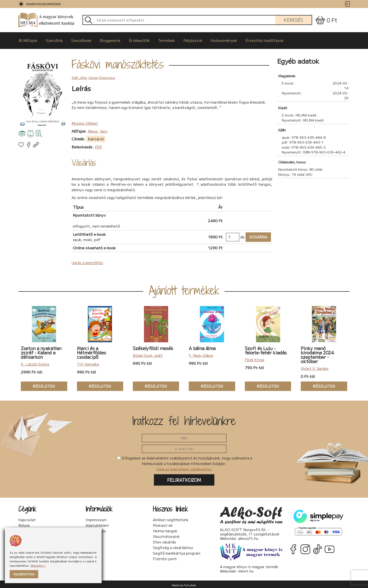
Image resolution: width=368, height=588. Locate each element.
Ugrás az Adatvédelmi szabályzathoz (184, 468)
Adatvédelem (97, 524)
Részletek (38, 385)
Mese (93, 129)
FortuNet (190, 583)
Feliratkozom (184, 478)
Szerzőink (53, 40)
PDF (99, 145)
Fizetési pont (165, 557)
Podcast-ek (163, 524)
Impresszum (96, 518)
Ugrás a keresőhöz (87, 261)
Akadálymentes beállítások (43, 3)
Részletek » (38, 565)
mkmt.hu (246, 569)
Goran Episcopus (102, 76)
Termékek (161, 40)
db (242, 235)
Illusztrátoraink (166, 535)
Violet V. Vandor (315, 367)
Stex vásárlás (165, 541)
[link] (21, 4)
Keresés (293, 20)
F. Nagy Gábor (201, 354)
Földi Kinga (255, 358)
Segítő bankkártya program (177, 552)
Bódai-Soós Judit (148, 354)
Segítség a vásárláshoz (173, 546)
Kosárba (256, 235)
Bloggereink (106, 40)
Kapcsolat (27, 518)
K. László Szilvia (35, 363)
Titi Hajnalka (88, 363)
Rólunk (24, 524)
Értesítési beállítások (255, 40)
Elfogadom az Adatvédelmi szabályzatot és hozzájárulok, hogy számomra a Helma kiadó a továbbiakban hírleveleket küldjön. (185, 462)
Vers (104, 129)
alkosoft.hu (248, 537)
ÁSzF (90, 535)
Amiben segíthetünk (171, 518)
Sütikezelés (96, 529)
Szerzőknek (79, 40)
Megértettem (24, 574)
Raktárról (96, 137)
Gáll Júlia (79, 76)
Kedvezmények (216, 40)
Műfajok (28, 40)
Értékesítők (135, 40)
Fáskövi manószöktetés (118, 63)
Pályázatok (186, 40)
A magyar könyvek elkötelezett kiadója (46, 20)
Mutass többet (85, 121)
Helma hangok (165, 529)
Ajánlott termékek (184, 289)
